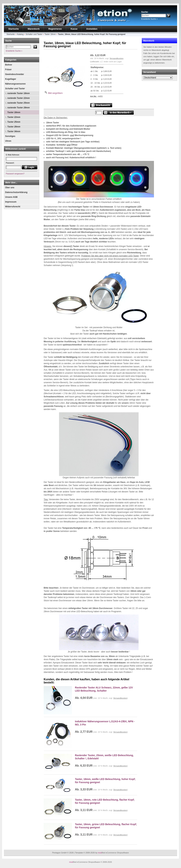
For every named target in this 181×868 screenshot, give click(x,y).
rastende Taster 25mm (18, 103)
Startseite (14, 29)
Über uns (10, 188)
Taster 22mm (14, 117)
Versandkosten (116, 58)
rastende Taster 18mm (18, 93)
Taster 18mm (14, 112)
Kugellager (11, 79)
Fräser (8, 70)
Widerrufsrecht (13, 207)
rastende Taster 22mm (18, 98)
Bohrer (9, 65)
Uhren (8, 141)
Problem (128, 672)
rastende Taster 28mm (18, 108)
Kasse (74, 29)
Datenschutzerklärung (16, 192)
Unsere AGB (11, 197)
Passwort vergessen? (15, 174)
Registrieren (55, 29)
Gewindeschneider (15, 74)
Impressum (11, 202)
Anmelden (92, 29)
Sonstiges (10, 136)
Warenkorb (33, 29)
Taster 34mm (14, 131)
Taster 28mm (14, 127)
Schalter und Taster (15, 89)
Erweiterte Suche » (149, 19)
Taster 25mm (14, 122)
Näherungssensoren (15, 84)
